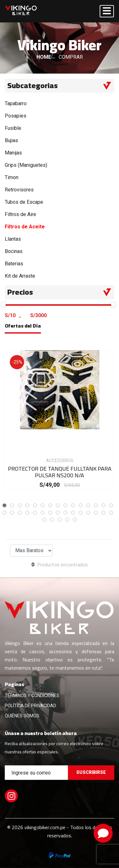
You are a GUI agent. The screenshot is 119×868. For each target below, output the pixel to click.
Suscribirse (91, 772)
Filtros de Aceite (25, 227)
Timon (12, 177)
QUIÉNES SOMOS (22, 716)
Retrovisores (19, 190)
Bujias (11, 140)
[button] (4, 505)
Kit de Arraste (20, 276)
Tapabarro (16, 103)
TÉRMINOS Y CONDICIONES (32, 696)
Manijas (13, 153)
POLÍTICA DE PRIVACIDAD (30, 706)
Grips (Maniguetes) (26, 165)
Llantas (13, 239)
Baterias (14, 264)
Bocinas (14, 251)
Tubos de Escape (24, 202)
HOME (44, 57)
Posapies (16, 116)
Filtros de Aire (20, 214)
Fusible (13, 128)
